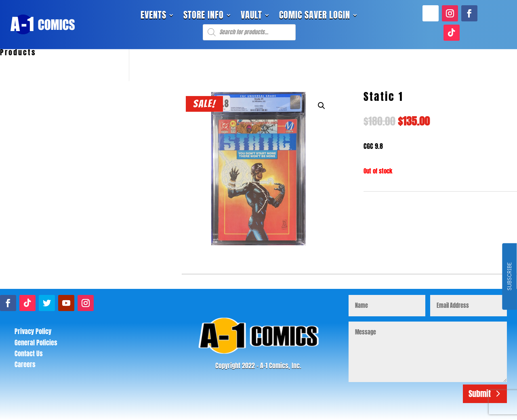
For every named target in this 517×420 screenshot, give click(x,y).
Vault (251, 17)
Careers (25, 364)
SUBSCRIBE (509, 277)
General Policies (36, 343)
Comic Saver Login (315, 17)
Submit (480, 394)
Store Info (204, 17)
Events (153, 17)
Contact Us (29, 353)
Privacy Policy (33, 331)
